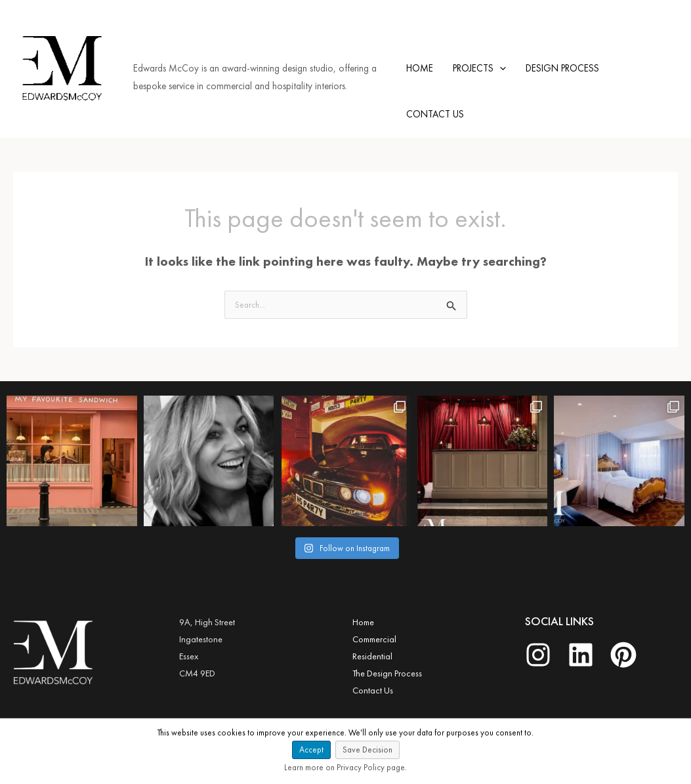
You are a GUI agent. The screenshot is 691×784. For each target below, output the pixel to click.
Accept (311, 750)
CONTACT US (435, 114)
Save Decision (367, 750)
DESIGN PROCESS (562, 68)
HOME (420, 68)
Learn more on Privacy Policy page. (345, 767)
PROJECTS (479, 68)
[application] (500, 68)
